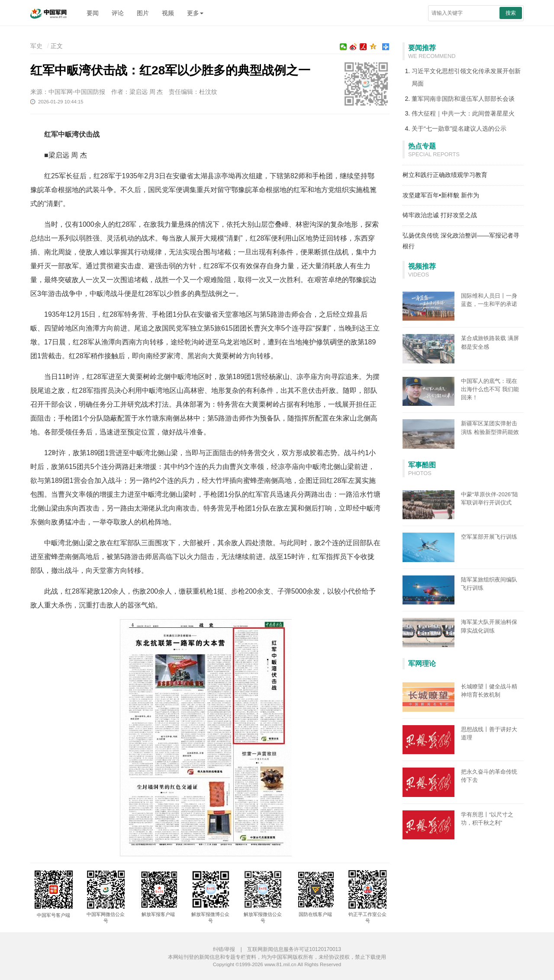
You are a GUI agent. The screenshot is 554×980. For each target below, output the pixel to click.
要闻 (93, 13)
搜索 (511, 13)
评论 (118, 13)
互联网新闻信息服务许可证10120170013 (294, 949)
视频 (168, 13)
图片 (143, 13)
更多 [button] (195, 13)
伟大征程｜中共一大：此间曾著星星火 (463, 113)
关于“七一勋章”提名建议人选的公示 (459, 129)
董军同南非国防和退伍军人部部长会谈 (463, 99)
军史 (36, 46)
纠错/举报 (224, 949)
